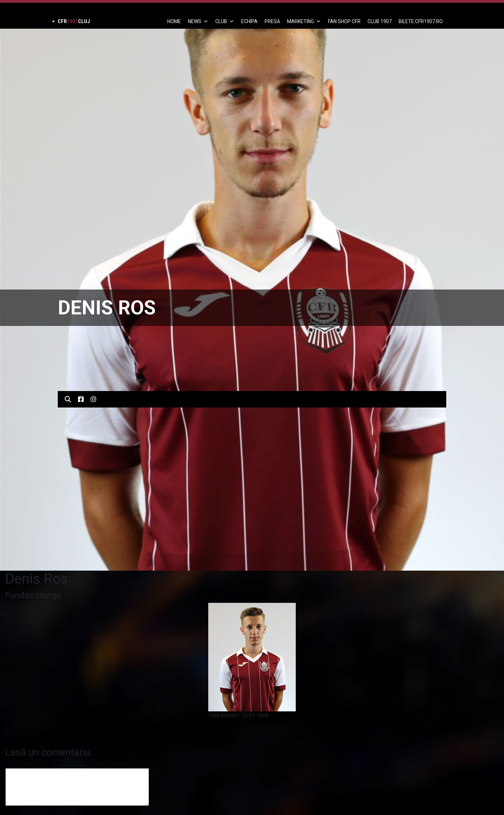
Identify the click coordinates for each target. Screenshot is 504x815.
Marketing (304, 21)
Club (225, 21)
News (198, 21)
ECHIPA (249, 21)
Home (174, 21)
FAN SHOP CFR (344, 21)
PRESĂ (272, 21)
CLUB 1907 (380, 21)
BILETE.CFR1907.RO (421, 21)
